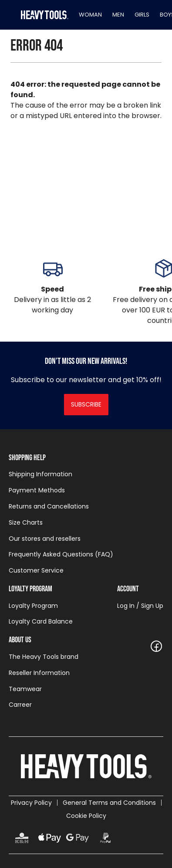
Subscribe (86, 404)
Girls (142, 15)
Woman (90, 15)
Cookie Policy (86, 816)
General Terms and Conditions (109, 803)
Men (118, 15)
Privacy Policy (31, 803)
